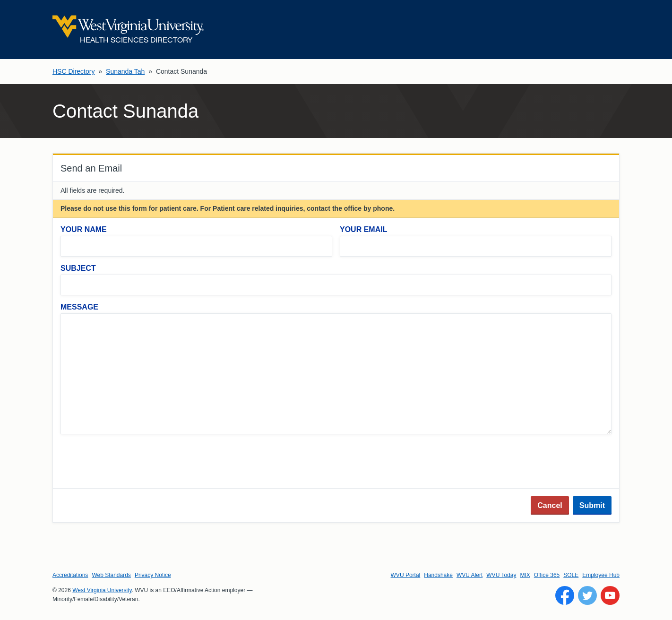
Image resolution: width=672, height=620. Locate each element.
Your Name (84, 229)
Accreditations (70, 575)
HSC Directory (73, 71)
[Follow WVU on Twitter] (587, 595)
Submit (592, 505)
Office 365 (547, 575)
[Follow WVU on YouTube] (610, 595)
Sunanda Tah (125, 71)
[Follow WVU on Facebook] (565, 595)
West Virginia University (102, 590)
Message (79, 307)
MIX (525, 575)
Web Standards (111, 575)
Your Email (363, 229)
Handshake (438, 575)
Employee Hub (601, 575)
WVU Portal (406, 575)
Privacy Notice (153, 575)
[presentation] (132, 462)
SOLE (571, 575)
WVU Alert (470, 575)
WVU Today (501, 575)
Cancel (550, 505)
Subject (78, 268)
